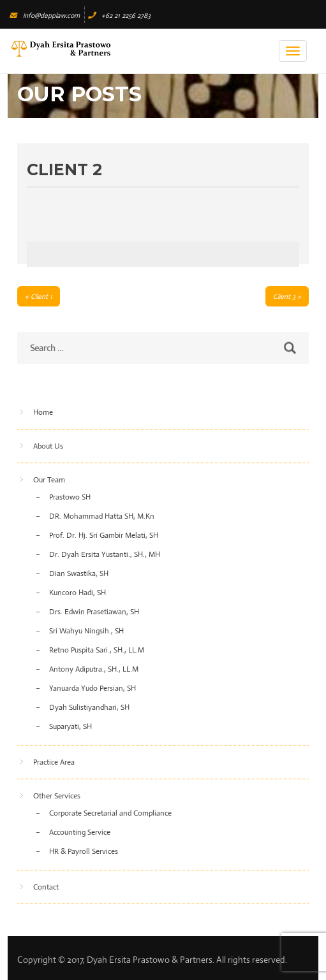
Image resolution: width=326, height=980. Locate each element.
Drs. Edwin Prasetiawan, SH (94, 612)
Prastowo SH (70, 497)
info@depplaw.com (45, 15)
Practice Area (54, 762)
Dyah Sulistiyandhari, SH (89, 707)
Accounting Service (80, 832)
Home (43, 412)
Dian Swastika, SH (79, 573)
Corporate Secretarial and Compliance (110, 813)
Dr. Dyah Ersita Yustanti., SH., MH (105, 554)
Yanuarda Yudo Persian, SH (93, 688)
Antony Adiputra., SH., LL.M (94, 669)
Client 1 (41, 296)
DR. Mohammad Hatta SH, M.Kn (102, 516)
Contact (46, 887)
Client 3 (284, 296)
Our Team (49, 480)
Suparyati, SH (70, 726)
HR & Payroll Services (84, 851)
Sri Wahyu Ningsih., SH (86, 631)
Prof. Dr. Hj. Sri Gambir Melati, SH (104, 535)
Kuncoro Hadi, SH (78, 593)
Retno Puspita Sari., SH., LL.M (97, 650)
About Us (48, 446)
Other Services (57, 796)
